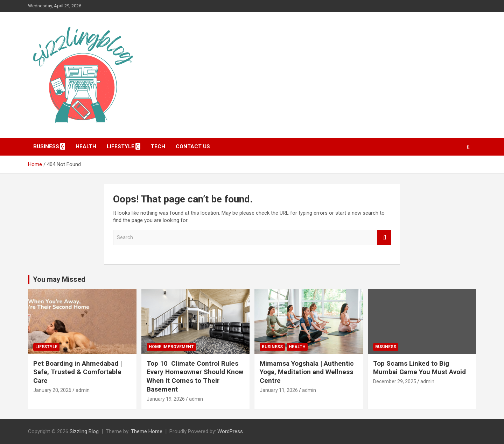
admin (83, 390)
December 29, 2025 (395, 381)
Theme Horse (147, 431)
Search (384, 238)
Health (86, 146)
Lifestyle (121, 146)
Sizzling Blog (84, 431)
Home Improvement (171, 347)
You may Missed (59, 279)
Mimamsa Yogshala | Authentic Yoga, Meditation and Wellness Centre (307, 372)
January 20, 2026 (52, 390)
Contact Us (193, 146)
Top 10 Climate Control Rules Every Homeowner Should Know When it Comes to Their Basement (195, 376)
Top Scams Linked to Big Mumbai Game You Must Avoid (419, 368)
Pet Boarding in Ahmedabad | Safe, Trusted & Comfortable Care (78, 372)
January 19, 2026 (166, 399)
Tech (158, 146)
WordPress (230, 431)
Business (46, 146)
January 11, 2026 (279, 390)
